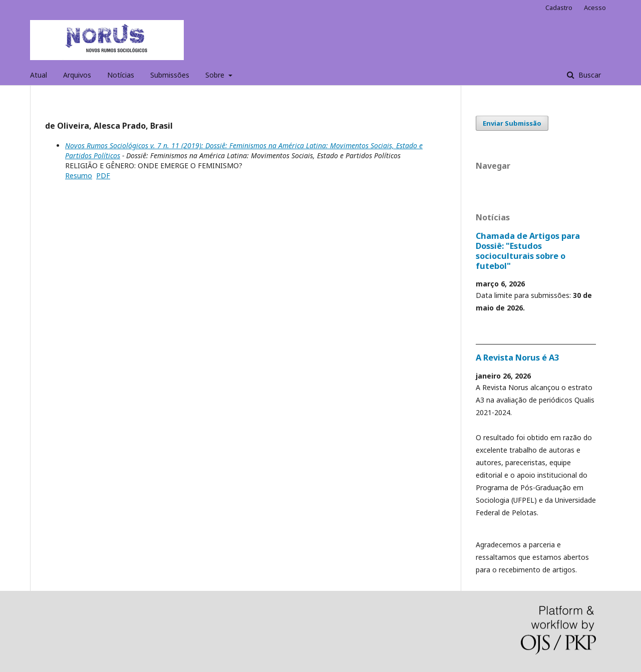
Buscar (589, 75)
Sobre (216, 75)
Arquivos (77, 75)
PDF (103, 176)
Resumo (79, 176)
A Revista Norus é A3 (517, 358)
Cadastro (559, 8)
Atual (39, 75)
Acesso (595, 8)
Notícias (121, 75)
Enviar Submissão (512, 123)
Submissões (170, 75)
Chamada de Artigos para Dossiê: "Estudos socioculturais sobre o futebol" (528, 251)
